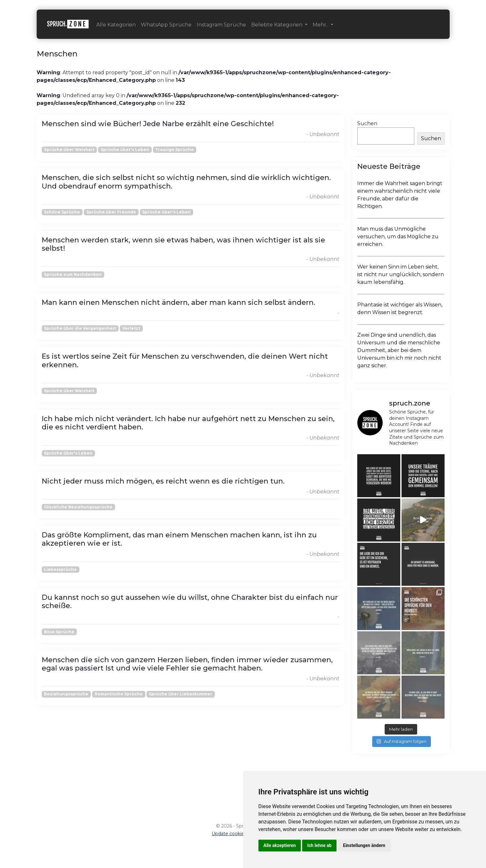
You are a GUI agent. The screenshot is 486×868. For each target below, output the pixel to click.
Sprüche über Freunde (111, 212)
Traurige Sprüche (174, 150)
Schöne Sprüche (62, 212)
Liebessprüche (60, 569)
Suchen (367, 123)
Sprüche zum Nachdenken (73, 274)
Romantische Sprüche (119, 694)
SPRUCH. (68, 24)
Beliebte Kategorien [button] (277, 25)
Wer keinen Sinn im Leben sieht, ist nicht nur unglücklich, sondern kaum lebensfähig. (401, 274)
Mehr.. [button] (321, 25)
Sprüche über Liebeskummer (181, 694)
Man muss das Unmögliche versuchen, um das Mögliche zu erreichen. (398, 237)
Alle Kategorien (116, 25)
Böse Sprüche (59, 632)
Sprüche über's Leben (125, 150)
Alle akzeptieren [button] (280, 845)
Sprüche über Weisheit (69, 150)
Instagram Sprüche (221, 25)
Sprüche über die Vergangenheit (80, 328)
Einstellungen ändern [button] (364, 845)
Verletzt (131, 328)
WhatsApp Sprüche (166, 25)
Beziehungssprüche (66, 694)
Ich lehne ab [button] (319, 845)
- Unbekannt (323, 134)
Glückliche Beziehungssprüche (78, 507)
